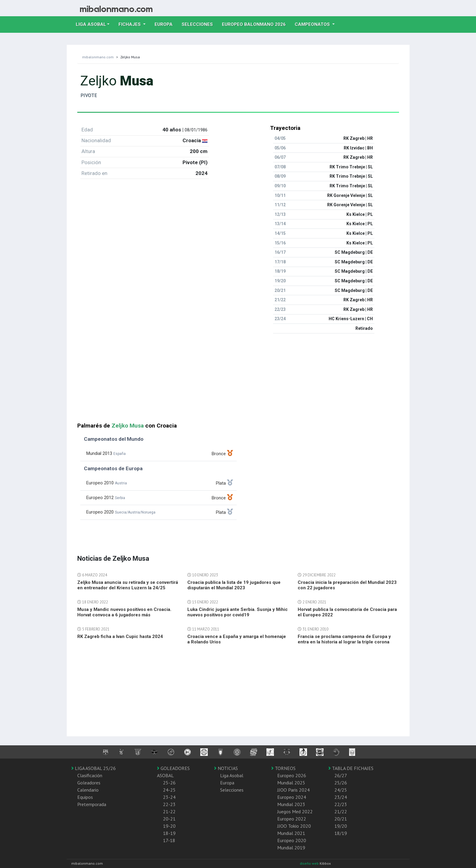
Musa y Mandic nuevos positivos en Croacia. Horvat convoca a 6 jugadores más (124, 612)
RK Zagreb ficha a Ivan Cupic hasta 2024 (120, 636)
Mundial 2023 (291, 804)
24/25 (341, 790)
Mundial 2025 (291, 783)
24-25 (169, 790)
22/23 (341, 804)
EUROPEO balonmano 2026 (256, 24)
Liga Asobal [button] (91, 24)
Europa (166, 24)
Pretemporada (92, 804)
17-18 (169, 840)
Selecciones (200, 24)
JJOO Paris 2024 (293, 790)
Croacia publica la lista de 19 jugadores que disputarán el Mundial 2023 (234, 585)
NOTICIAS (226, 768)
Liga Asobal (232, 775)
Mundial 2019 (291, 848)
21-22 (169, 811)
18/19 (341, 833)
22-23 (169, 804)
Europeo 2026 (292, 775)
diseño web (310, 863)
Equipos (85, 797)
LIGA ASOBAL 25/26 (94, 768)
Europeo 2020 (292, 840)
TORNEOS (283, 768)
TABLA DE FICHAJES (351, 768)
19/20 (341, 826)
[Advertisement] (238, 380)
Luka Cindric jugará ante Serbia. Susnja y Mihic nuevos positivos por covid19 (238, 612)
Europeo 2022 (292, 819)
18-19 (169, 833)
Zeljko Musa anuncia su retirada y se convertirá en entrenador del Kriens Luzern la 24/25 (128, 585)
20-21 (169, 819)
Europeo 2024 (292, 797)
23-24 (169, 797)
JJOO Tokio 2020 (294, 826)
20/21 (341, 819)
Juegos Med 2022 (295, 811)
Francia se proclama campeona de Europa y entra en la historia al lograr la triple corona (344, 639)
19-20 (169, 826)
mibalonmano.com (98, 57)
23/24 (341, 797)
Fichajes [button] (130, 24)
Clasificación (90, 775)
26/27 (341, 775)
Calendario (88, 790)
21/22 (341, 811)
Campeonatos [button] (313, 24)
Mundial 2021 (291, 833)
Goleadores (89, 783)
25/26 (341, 783)
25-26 (169, 783)
